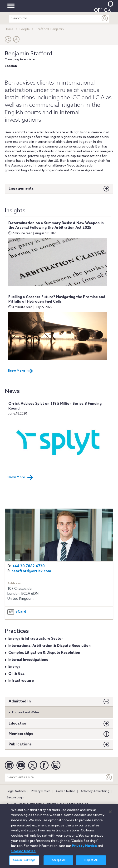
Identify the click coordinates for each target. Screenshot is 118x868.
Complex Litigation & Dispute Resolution (44, 653)
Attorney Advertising (95, 791)
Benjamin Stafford (28, 54)
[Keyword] (109, 777)
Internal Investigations (28, 660)
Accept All (59, 863)
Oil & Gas (16, 674)
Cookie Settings (24, 863)
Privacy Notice (41, 791)
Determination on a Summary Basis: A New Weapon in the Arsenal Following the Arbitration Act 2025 (56, 226)
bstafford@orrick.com (31, 571)
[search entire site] (55, 18)
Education (18, 723)
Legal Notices (16, 791)
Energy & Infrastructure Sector (36, 639)
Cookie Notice (66, 791)
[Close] (110, 814)
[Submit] (105, 18)
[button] (8, 41)
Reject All (91, 863)
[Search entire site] (55, 777)
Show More (20, 371)
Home (9, 29)
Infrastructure (21, 681)
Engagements (21, 188)
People (25, 29)
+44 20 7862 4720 (29, 566)
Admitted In (20, 701)
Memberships (21, 734)
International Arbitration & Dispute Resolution (49, 646)
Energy (14, 667)
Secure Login (15, 798)
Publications (20, 744)
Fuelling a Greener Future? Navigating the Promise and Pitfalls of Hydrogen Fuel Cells (57, 300)
